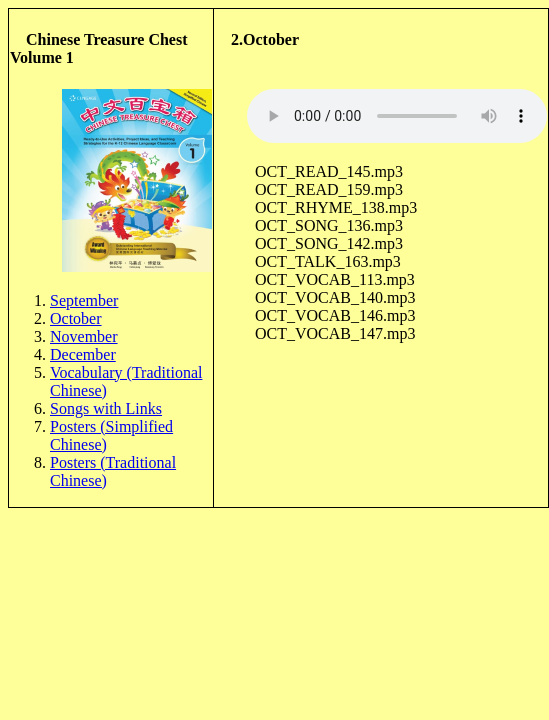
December (83, 354)
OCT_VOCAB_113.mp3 (335, 279)
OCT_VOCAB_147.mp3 (335, 333)
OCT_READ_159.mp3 (329, 189)
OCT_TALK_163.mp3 (328, 261)
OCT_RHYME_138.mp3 (336, 207)
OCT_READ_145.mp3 (329, 171)
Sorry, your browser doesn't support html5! (397, 116)
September (84, 300)
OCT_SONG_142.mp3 (329, 243)
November (84, 336)
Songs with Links (106, 408)
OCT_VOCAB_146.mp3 (335, 315)
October (76, 318)
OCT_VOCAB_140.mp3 (335, 297)
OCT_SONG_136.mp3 (329, 225)
